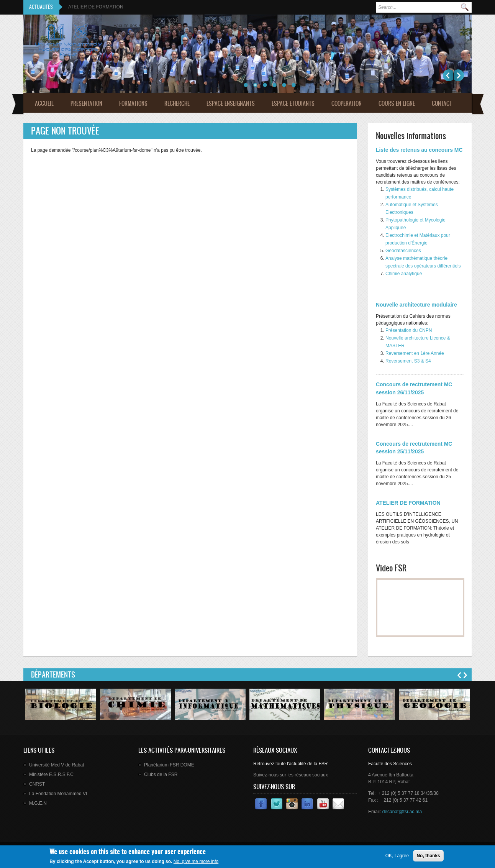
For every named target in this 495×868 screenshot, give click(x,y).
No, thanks (428, 856)
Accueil (44, 103)
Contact (442, 103)
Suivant (459, 75)
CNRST (37, 784)
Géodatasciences (403, 251)
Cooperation (347, 103)
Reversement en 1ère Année (415, 353)
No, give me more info (196, 861)
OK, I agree (397, 856)
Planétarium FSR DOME (169, 765)
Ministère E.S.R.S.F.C (51, 774)
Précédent (448, 75)
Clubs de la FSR (161, 774)
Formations (133, 103)
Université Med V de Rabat (57, 765)
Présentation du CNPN (409, 330)
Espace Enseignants (231, 103)
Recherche (177, 103)
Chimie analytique (404, 274)
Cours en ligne (397, 103)
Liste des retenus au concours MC (419, 150)
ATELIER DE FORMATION (96, 7)
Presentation (86, 103)
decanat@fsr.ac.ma (402, 812)
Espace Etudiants (293, 103)
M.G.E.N (38, 803)
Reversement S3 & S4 (408, 361)
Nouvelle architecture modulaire (416, 305)
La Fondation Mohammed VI (58, 794)
